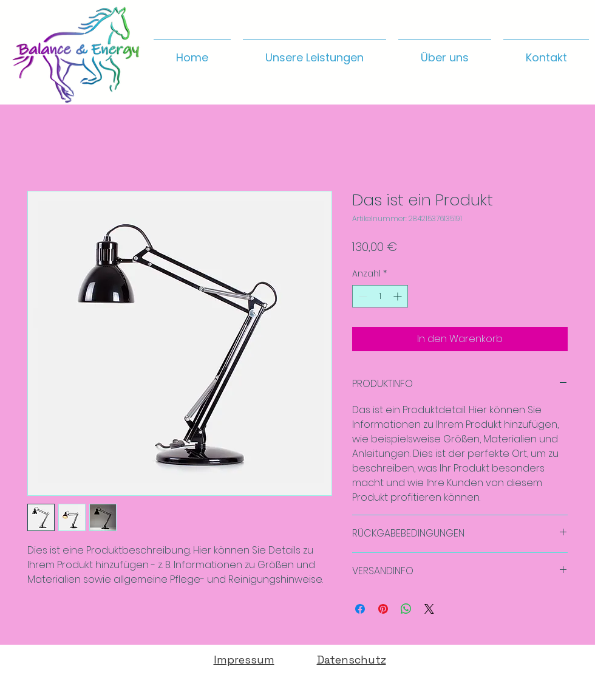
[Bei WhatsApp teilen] (406, 609)
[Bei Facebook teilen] (360, 609)
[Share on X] (429, 609)
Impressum (244, 660)
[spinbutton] (380, 296)
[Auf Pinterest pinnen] (383, 609)
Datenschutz (352, 660)
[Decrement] (362, 296)
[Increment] (399, 296)
